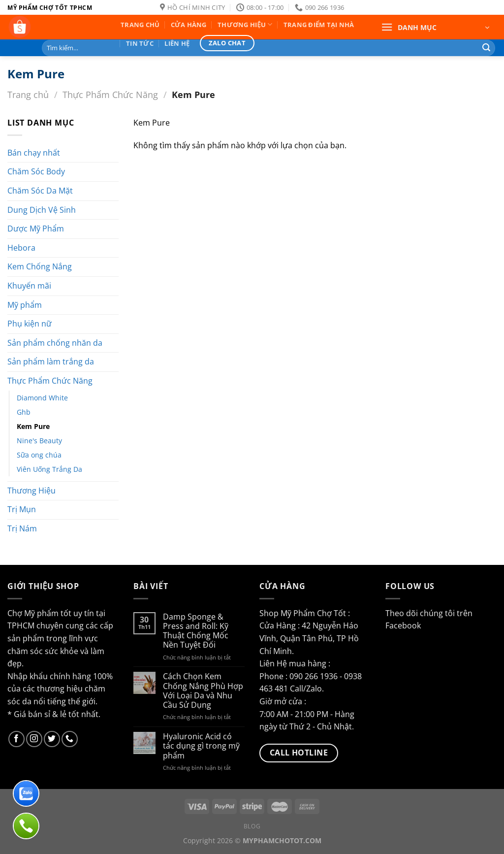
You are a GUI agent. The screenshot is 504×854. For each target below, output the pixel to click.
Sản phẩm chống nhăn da (55, 343)
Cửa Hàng (189, 25)
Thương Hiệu (245, 24)
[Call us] (70, 739)
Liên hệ (177, 43)
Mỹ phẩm (41, 613)
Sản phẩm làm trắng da (51, 361)
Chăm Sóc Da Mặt (40, 191)
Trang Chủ (140, 25)
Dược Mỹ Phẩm (36, 229)
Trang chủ (28, 94)
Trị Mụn (22, 509)
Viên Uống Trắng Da (49, 469)
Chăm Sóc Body (36, 171)
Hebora (21, 248)
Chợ (15, 613)
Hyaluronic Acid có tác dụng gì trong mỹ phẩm (201, 746)
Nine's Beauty (39, 441)
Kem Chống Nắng (40, 266)
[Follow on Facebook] (16, 739)
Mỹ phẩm (25, 305)
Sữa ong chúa (39, 455)
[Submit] (486, 48)
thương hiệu (59, 689)
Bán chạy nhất (34, 153)
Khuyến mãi (29, 286)
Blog (252, 826)
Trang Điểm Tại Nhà (319, 25)
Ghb (24, 412)
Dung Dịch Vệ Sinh (42, 210)
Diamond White (42, 398)
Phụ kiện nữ (30, 324)
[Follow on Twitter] (52, 739)
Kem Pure (33, 426)
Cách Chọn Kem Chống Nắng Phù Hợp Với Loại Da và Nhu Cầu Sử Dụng (203, 691)
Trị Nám (22, 528)
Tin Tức (140, 43)
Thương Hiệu (31, 491)
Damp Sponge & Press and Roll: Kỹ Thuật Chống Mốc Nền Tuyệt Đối (196, 631)
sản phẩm (26, 638)
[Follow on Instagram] (34, 739)
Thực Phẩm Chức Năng (110, 94)
